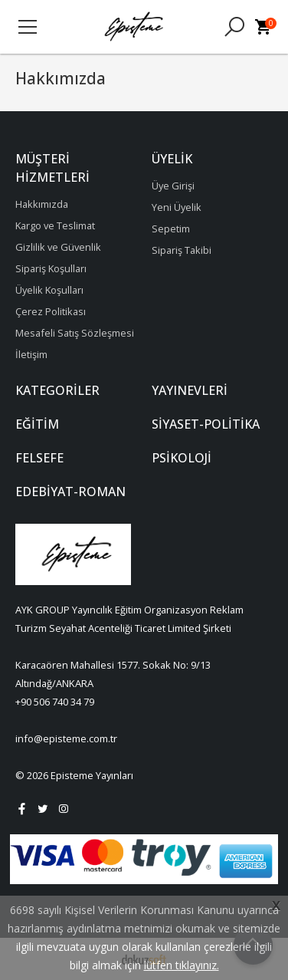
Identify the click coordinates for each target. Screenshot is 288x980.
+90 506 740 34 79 (55, 702)
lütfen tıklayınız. (182, 965)
